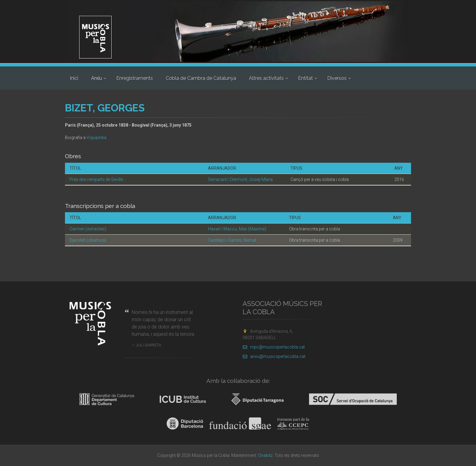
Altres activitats (266, 78)
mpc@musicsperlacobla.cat (274, 347)
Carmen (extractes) (88, 229)
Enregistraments (135, 78)
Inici (74, 78)
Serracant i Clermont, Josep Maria (240, 179)
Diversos (337, 78)
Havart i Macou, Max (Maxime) (237, 229)
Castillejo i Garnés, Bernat (232, 240)
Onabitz (265, 455)
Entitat (306, 78)
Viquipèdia (96, 138)
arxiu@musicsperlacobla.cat (274, 356)
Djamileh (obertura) (88, 240)
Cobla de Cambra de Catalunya (201, 78)
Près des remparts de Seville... (98, 179)
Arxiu (97, 78)
